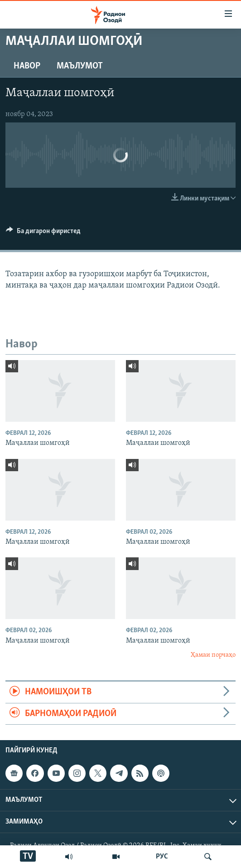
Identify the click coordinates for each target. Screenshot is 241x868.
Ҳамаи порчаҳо (213, 655)
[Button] (43, 233)
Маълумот (80, 66)
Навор (27, 66)
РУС (162, 857)
